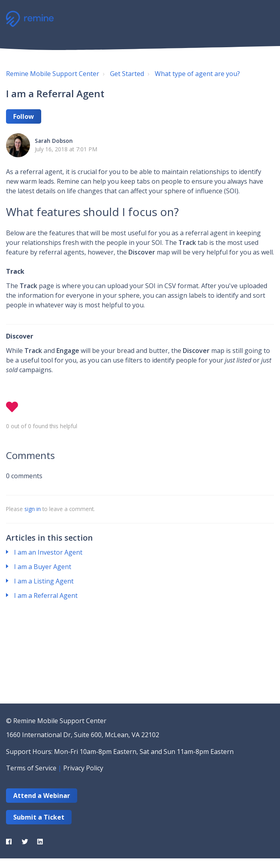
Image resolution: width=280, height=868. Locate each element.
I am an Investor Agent (48, 552)
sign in (33, 509)
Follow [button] (24, 116)
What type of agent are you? (197, 74)
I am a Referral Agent (46, 595)
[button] (265, 18)
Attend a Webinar (42, 796)
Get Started (127, 74)
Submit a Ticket (39, 817)
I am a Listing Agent (44, 581)
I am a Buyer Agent (43, 567)
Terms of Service (31, 768)
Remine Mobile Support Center (53, 74)
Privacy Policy (83, 768)
